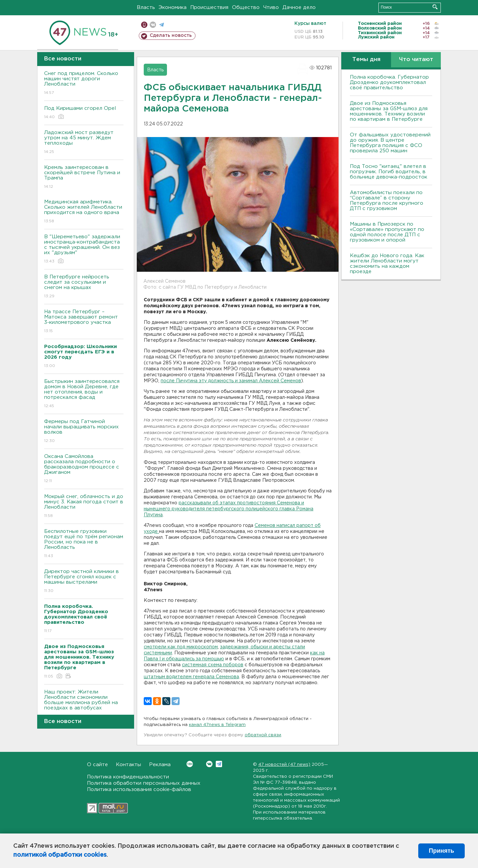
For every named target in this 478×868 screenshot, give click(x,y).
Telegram (219, 764)
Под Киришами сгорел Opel (84, 113)
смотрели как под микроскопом (181, 647)
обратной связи (263, 735)
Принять (441, 851)
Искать (435, 7)
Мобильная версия (144, 25)
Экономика (173, 7)
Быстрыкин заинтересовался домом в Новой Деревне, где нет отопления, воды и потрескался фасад (84, 394)
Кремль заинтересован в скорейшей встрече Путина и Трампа (84, 177)
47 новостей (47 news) (284, 765)
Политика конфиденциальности (128, 777)
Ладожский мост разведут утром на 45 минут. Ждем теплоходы (84, 143)
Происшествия (209, 7)
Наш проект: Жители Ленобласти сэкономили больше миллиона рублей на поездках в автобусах (84, 705)
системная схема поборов (213, 665)
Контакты (128, 765)
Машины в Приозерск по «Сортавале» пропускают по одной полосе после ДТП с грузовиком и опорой (387, 232)
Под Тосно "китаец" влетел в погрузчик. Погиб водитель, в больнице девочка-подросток (389, 172)
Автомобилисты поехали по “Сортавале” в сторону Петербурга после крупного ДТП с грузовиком (387, 201)
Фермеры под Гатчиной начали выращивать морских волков (84, 432)
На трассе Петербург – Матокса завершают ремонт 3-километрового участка (84, 322)
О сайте (97, 765)
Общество (246, 7)
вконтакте (153, 25)
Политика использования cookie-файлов (139, 790)
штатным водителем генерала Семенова (191, 677)
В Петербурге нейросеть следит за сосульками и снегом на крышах (84, 287)
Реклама (160, 765)
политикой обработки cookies (60, 855)
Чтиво (271, 7)
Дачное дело (299, 7)
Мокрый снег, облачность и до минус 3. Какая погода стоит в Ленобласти (84, 506)
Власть (146, 7)
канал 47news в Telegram (217, 725)
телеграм (161, 25)
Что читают (416, 60)
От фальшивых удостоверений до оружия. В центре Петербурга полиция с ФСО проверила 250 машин (390, 143)
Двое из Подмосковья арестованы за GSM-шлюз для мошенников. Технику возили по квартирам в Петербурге (389, 111)
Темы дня (366, 60)
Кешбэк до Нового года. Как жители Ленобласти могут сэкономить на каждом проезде (387, 264)
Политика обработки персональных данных (144, 783)
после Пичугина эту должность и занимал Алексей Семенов (231, 381)
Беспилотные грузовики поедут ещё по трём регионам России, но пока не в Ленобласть (84, 544)
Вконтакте (190, 764)
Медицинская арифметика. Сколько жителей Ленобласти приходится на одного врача (84, 212)
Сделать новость (171, 36)
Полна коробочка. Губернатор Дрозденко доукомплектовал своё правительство (389, 82)
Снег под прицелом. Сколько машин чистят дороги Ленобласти (84, 83)
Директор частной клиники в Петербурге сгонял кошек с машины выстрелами (84, 581)
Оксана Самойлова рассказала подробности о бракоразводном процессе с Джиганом (84, 469)
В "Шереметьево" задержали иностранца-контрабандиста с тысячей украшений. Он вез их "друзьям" (84, 249)
